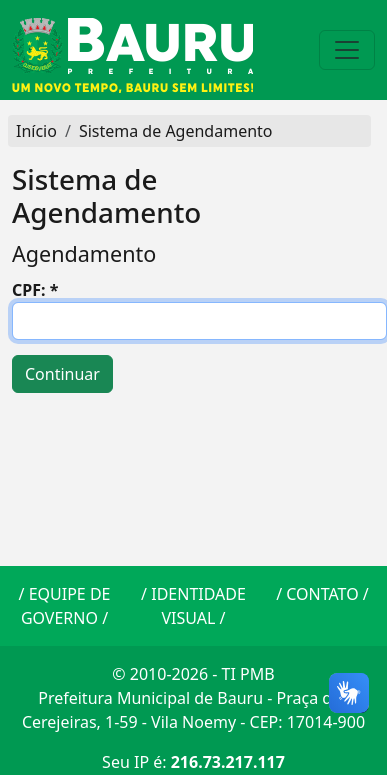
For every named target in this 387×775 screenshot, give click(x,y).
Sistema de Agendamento (176, 131)
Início (36, 131)
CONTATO (322, 594)
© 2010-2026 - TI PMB (193, 674)
